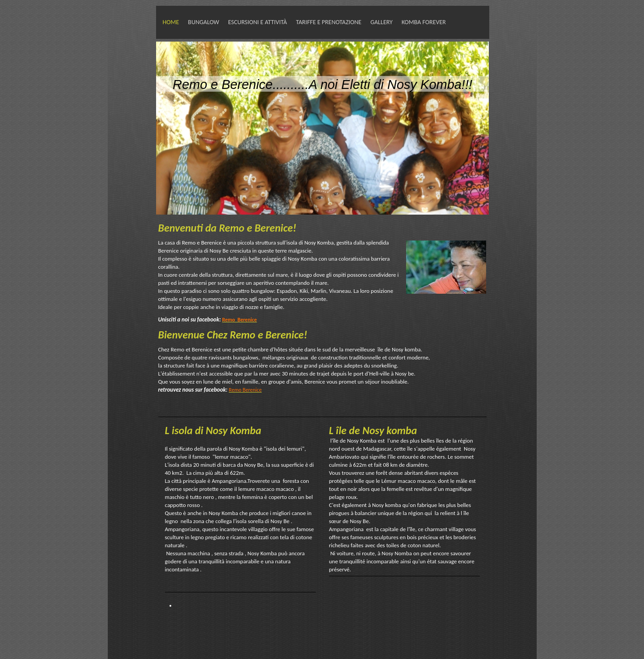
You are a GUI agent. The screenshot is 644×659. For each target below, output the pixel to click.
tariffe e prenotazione (329, 22)
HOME (171, 22)
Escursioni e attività (258, 22)
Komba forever (424, 22)
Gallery (381, 22)
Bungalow (203, 22)
